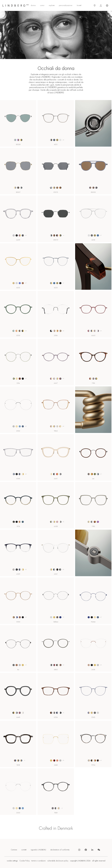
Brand (79, 6)
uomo (42, 5)
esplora (52, 6)
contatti (24, 850)
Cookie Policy (25, 861)
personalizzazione (66, 5)
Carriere (14, 850)
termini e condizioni (38, 861)
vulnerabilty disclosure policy (58, 861)
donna (33, 5)
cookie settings (12, 861)
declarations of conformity (60, 850)
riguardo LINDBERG (38, 850)
